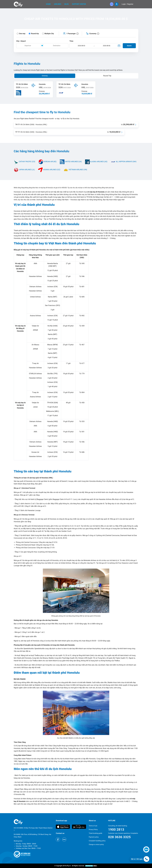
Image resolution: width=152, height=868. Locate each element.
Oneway (45, 76)
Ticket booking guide (95, 833)
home (48, 4)
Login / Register (127, 4)
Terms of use (93, 826)
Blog (67, 4)
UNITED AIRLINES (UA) (71, 162)
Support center (79, 4)
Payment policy (94, 837)
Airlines (58, 4)
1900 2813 (116, 829)
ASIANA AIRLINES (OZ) (49, 170)
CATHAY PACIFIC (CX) (24, 162)
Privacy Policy (93, 829)
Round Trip (107, 76)
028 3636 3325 (119, 837)
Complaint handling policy (97, 841)
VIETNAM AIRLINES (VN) (75, 170)
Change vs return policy (96, 844)
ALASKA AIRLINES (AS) (96, 162)
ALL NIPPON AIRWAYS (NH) (124, 162)
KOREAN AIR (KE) (47, 162)
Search (129, 46)
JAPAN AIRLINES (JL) (24, 170)
